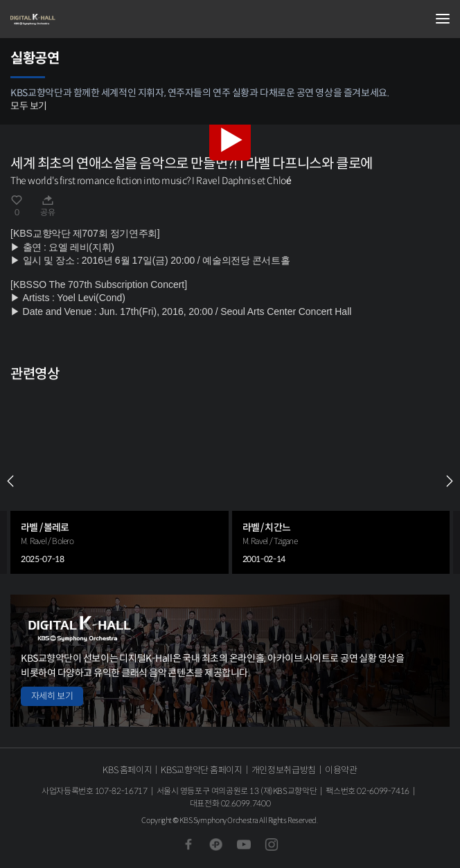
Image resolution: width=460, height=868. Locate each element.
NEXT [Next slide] (450, 481)
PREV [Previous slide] (10, 481)
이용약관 (341, 770)
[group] (120, 481)
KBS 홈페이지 (127, 770)
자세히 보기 (52, 696)
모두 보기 (29, 106)
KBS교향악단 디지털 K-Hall (80, 19)
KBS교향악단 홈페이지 (201, 770)
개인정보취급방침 (284, 770)
